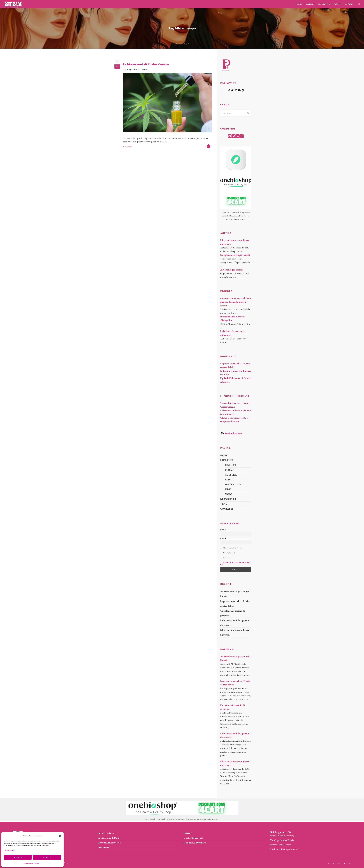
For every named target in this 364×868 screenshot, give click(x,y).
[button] (60, 836)
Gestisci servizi (10, 850)
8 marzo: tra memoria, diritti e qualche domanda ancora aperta (236, 302)
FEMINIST (231, 465)
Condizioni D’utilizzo (195, 843)
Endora (225, 558)
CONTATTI (348, 4)
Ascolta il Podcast (231, 433)
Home (177, 44)
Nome (223, 530)
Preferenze (47, 857)
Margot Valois (132, 70)
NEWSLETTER (324, 4)
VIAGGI (229, 480)
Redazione (146, 70)
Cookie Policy (29, 863)
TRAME (337, 4)
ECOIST (229, 470)
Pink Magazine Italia (231, 548)
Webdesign (66, 863)
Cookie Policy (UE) (194, 838)
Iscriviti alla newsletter (110, 843)
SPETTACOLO (233, 484)
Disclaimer (103, 848)
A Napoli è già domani (232, 270)
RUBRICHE (310, 4)
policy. (47, 845)
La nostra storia (106, 833)
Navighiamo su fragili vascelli (235, 255)
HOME (299, 4)
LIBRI (228, 489)
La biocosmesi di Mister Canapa (146, 64)
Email (223, 538)
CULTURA (231, 475)
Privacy (37, 863)
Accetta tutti (18, 857)
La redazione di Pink (108, 838)
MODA (229, 494)
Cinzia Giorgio (228, 553)
